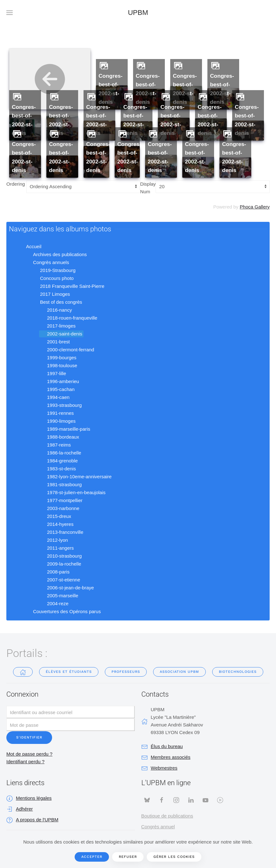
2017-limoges (57, 326)
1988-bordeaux (59, 437)
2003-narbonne (59, 508)
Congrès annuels (47, 262)
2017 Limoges (51, 294)
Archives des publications (56, 255)
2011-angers (57, 548)
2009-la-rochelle (60, 564)
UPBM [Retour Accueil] (138, 13)
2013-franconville (61, 532)
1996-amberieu (59, 381)
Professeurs (126, 672)
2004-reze (54, 604)
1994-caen (54, 397)
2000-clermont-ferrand (67, 350)
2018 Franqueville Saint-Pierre (68, 286)
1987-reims (55, 445)
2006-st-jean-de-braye (67, 588)
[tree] (138, 429)
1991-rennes (57, 413)
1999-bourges (58, 358)
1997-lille (53, 374)
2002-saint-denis (61, 334)
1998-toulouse (58, 366)
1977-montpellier (61, 500)
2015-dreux (55, 516)
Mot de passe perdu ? (29, 754)
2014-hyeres (56, 524)
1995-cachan (57, 389)
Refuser (128, 857)
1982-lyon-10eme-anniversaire (75, 477)
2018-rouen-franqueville (68, 318)
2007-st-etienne (60, 580)
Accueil (30, 247)
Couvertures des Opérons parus (63, 612)
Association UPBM (179, 672)
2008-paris (54, 572)
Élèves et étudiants (69, 672)
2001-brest (55, 342)
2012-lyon (54, 540)
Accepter (92, 857)
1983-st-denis (58, 469)
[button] (10, 13)
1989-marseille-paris (65, 429)
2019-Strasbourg (54, 270)
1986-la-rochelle (60, 453)
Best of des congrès (57, 302)
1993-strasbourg (61, 405)
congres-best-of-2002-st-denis (111, 89)
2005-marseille (59, 596)
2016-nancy (56, 310)
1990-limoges (57, 421)
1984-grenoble (59, 461)
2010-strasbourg (61, 556)
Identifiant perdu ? (25, 762)
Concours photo (53, 278)
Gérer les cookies (174, 857)
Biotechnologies (238, 672)
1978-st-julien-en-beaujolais (72, 493)
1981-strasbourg (61, 485)
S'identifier (29, 737)
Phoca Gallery (255, 207)
